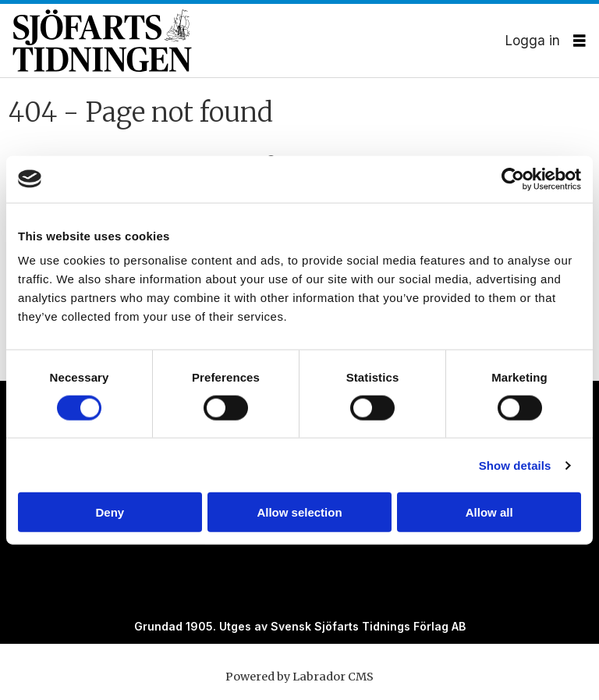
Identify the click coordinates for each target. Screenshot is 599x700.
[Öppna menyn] (580, 41)
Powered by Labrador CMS (299, 677)
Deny (110, 512)
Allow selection (299, 512)
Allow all (489, 512)
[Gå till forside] (259, 40)
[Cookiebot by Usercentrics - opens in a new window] (513, 179)
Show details (515, 465)
